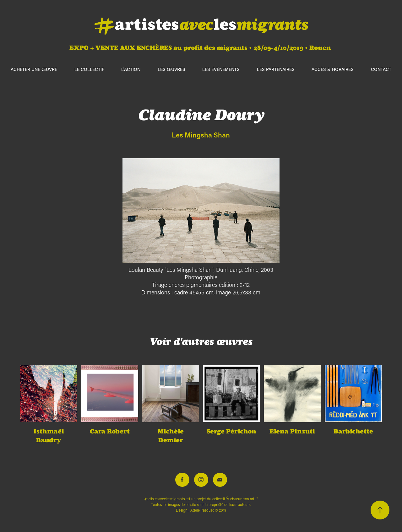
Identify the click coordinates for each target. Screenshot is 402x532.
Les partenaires (276, 69)
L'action (131, 69)
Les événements (221, 69)
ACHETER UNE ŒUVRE (34, 69)
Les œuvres (171, 69)
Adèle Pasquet (202, 510)
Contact (381, 69)
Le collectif (89, 69)
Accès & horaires (333, 69)
